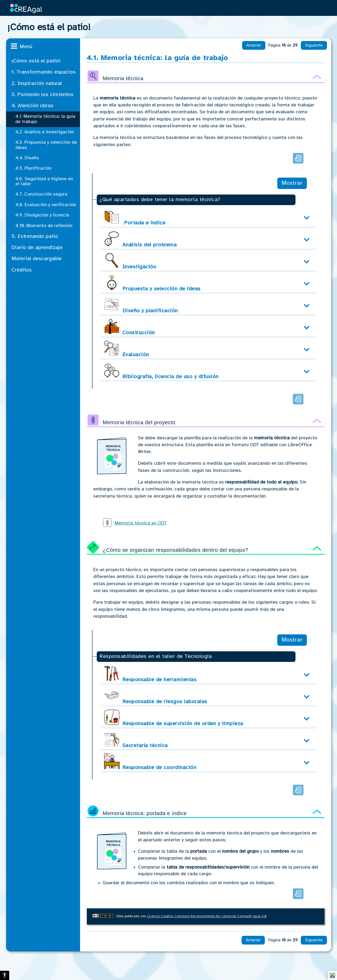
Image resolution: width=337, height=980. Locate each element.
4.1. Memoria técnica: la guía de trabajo (45, 119)
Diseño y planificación (141, 305)
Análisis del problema (140, 239)
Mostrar (292, 183)
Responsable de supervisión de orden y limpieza (174, 718)
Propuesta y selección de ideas (152, 283)
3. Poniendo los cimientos (42, 95)
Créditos (22, 270)
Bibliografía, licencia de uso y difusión (161, 371)
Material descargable (36, 259)
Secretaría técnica (136, 740)
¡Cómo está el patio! (36, 61)
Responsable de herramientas (150, 674)
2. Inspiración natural (37, 83)
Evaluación (126, 349)
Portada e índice (135, 217)
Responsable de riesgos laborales (156, 696)
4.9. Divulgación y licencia (42, 215)
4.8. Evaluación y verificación (46, 205)
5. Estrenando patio (35, 236)
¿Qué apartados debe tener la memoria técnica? (160, 200)
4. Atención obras (32, 106)
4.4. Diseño (27, 158)
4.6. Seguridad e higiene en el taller (44, 181)
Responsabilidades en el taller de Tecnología (156, 656)
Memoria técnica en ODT (141, 523)
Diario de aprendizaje (37, 248)
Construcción (129, 327)
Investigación (130, 261)
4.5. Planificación (33, 168)
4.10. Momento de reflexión (44, 226)
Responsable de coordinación (150, 762)
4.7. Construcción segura (41, 194)
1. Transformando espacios (43, 72)
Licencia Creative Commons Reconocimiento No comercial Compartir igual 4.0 (207, 916)
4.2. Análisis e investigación (45, 132)
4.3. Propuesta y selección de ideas (46, 145)
